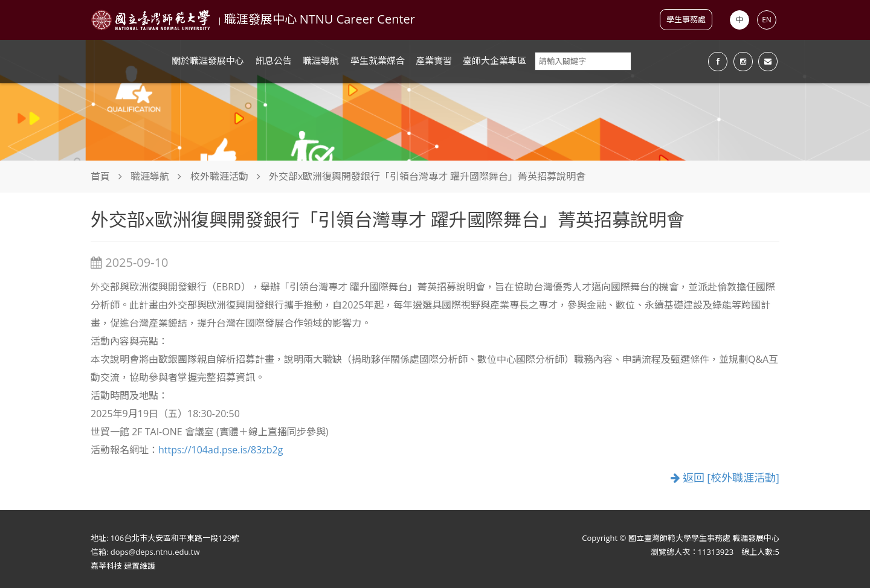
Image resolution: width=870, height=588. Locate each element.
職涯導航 (321, 60)
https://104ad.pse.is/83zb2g (221, 450)
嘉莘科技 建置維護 (123, 566)
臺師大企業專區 (495, 60)
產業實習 (434, 60)
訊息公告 (274, 60)
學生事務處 (686, 19)
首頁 (100, 176)
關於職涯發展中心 (208, 60)
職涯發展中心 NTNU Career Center (320, 19)
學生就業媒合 (378, 60)
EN (767, 20)
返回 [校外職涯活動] (725, 478)
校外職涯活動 (219, 176)
